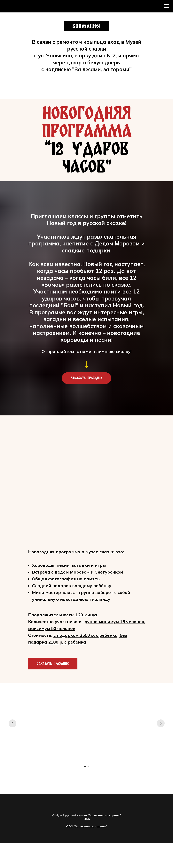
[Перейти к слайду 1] (85, 766)
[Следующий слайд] (161, 723)
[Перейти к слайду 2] (88, 766)
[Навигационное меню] (166, 6)
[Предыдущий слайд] (12, 723)
